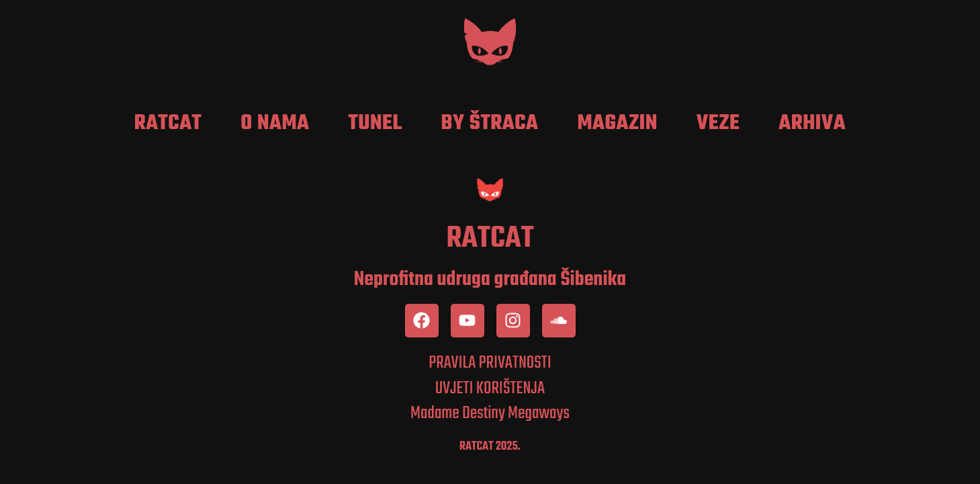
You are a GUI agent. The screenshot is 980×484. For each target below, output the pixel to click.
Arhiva (812, 124)
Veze (718, 124)
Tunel (375, 124)
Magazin (617, 124)
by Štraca (490, 124)
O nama (275, 124)
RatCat (168, 124)
